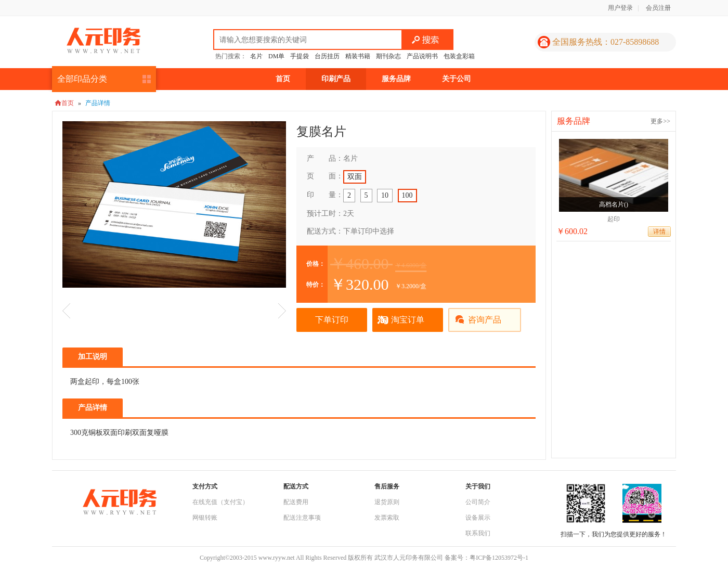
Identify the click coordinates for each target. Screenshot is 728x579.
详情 (659, 231)
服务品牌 (396, 79)
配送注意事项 (302, 518)
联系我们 (478, 533)
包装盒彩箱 (459, 56)
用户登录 (620, 8)
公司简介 (478, 502)
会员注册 (658, 8)
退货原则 (387, 502)
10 (385, 195)
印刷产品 (336, 79)
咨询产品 (485, 320)
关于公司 (457, 79)
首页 (283, 79)
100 (407, 195)
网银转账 (205, 518)
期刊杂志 (388, 56)
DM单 (276, 56)
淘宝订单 (408, 320)
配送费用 (296, 502)
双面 (355, 177)
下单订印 (332, 320)
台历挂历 (327, 56)
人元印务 (103, 41)
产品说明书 (422, 56)
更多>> (660, 121)
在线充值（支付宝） (220, 502)
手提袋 (300, 56)
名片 (256, 56)
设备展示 (478, 518)
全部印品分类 (82, 79)
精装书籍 (358, 56)
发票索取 (387, 518)
